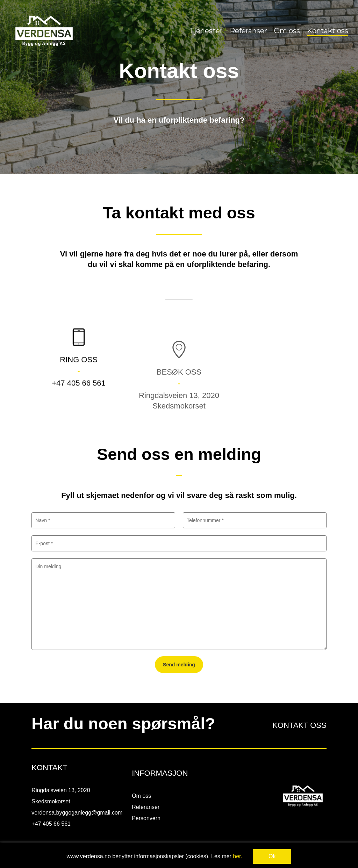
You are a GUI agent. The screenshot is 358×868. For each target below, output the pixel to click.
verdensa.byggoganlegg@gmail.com (77, 813)
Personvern (146, 818)
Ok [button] (272, 856)
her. (238, 856)
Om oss (141, 796)
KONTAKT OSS (299, 725)
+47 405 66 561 (79, 401)
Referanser (146, 807)
